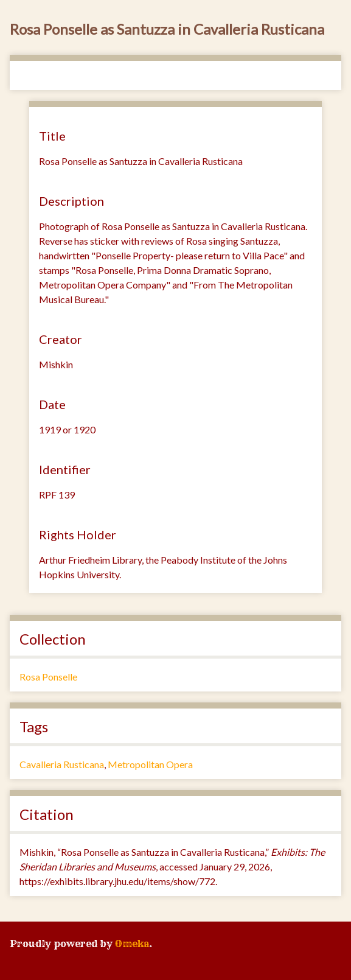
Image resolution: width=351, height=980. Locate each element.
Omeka (132, 943)
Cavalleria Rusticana (62, 764)
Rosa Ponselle (48, 677)
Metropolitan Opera (150, 764)
